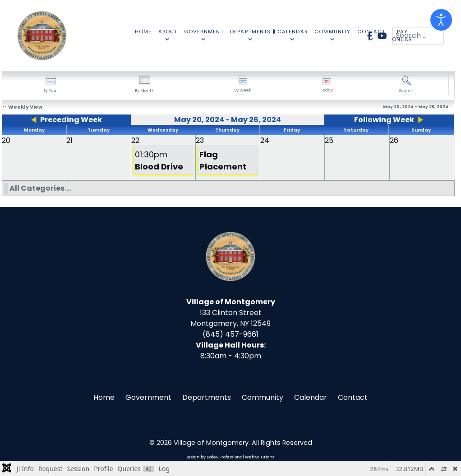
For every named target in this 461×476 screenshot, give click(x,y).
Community (263, 397)
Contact (353, 397)
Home (104, 397)
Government (148, 397)
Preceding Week (71, 120)
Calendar (311, 397)
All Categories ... (40, 188)
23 (200, 140)
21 (69, 140)
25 (329, 140)
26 (394, 140)
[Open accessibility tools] (441, 20)
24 (265, 140)
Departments (207, 397)
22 (135, 140)
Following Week (384, 120)
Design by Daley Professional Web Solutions (230, 457)
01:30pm (159, 160)
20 (6, 140)
